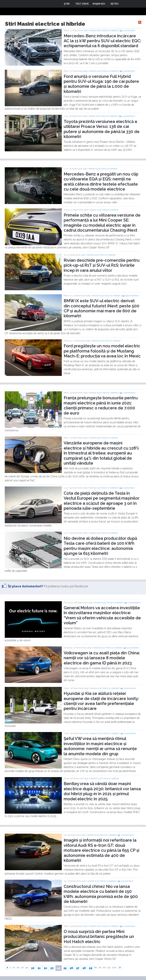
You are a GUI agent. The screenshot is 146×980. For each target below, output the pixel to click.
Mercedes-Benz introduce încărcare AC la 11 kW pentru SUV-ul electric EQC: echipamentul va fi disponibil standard (102, 41)
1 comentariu (129, 393)
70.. (101, 968)
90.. (110, 968)
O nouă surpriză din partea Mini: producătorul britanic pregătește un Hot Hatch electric (99, 937)
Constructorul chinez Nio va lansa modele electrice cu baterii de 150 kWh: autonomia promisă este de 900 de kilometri (101, 894)
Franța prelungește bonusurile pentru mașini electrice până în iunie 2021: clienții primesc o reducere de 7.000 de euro (101, 405)
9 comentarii (133, 648)
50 (33, 968)
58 (84, 968)
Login (124, 4)
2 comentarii (129, 488)
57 (78, 968)
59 (91, 968)
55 (65, 968)
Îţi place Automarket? (26, 586)
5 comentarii (129, 31)
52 (46, 968)
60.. (96, 968)
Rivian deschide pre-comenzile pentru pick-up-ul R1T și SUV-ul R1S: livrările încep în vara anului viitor (102, 265)
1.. (11, 968)
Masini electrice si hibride (104, 31)
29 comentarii (132, 296)
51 (39, 968)
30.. (23, 968)
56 (71, 968)
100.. (115, 968)
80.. (105, 968)
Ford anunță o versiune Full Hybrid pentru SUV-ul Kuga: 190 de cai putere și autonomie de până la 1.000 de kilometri (101, 84)
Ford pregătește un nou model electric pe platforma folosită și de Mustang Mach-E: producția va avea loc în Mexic (102, 351)
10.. (14, 968)
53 (52, 968)
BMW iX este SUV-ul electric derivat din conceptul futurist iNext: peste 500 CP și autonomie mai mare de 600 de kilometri (102, 308)
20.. (19, 968)
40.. (27, 968)
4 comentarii (128, 116)
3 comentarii (129, 71)
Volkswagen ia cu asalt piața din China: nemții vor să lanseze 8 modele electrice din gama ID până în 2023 (102, 658)
